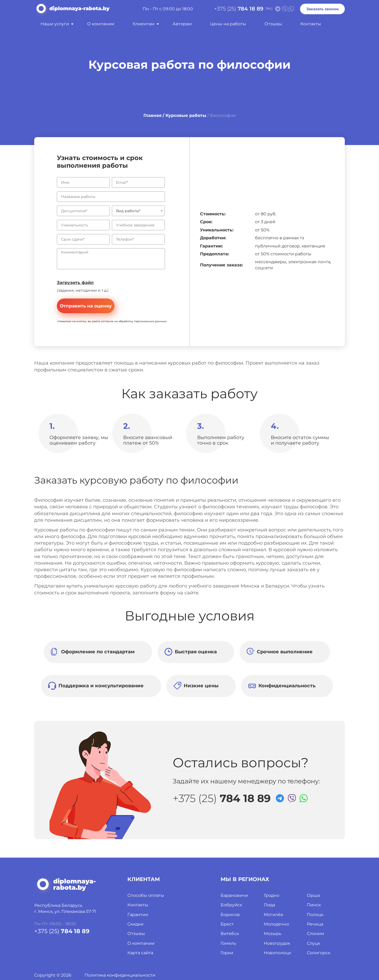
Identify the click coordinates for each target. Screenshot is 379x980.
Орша (313, 895)
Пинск (314, 905)
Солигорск (319, 953)
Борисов (230, 915)
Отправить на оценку (86, 306)
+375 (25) (239, 9)
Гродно (271, 895)
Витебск (230, 934)
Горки (227, 953)
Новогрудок (277, 943)
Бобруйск (231, 905)
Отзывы (273, 24)
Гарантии (138, 915)
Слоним (316, 934)
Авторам (182, 24)
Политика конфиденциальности (120, 975)
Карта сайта (140, 953)
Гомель (228, 943)
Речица (315, 924)
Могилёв (273, 915)
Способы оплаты (146, 895)
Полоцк (315, 915)
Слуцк (313, 943)
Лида (269, 905)
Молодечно (276, 924)
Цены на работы (228, 24)
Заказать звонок (323, 9)
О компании (101, 24)
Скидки (135, 924)
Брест (227, 924)
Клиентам (144, 24)
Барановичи (234, 895)
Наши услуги (55, 24)
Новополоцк (277, 953)
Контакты (311, 24)
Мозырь (273, 934)
